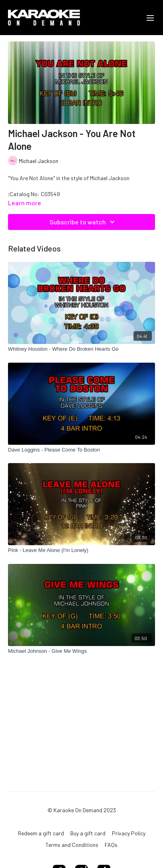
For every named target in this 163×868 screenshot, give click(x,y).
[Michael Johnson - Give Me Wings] (81, 651)
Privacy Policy (129, 833)
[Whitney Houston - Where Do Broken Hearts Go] (81, 349)
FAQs (111, 845)
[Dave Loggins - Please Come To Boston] (81, 450)
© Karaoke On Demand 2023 (82, 810)
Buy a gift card (88, 833)
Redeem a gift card (41, 833)
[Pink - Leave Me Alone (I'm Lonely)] (81, 550)
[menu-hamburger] (150, 18)
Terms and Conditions (72, 845)
